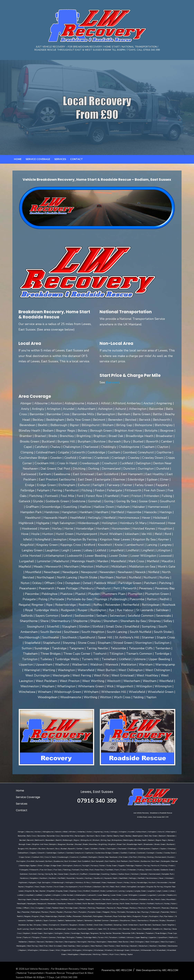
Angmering (94, 831)
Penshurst (162, 903)
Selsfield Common (96, 916)
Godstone (101, 869)
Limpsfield (69, 891)
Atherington (166, 831)
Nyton (32, 903)
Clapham (110, 848)
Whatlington (142, 941)
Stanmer (104, 924)
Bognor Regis (139, 840)
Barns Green (88, 835)
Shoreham (165, 916)
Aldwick (53, 831)
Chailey (57, 848)
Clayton (118, 848)
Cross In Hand (159, 852)
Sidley (30, 920)
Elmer (137, 861)
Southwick (60, 924)
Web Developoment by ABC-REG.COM (161, 965)
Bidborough (45, 840)
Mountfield (36, 899)
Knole (148, 886)
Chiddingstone (99, 848)
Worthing (152, 945)
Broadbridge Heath (99, 844)
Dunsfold (134, 857)
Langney (175, 886)
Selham (74, 916)
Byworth (26, 848)
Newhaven (87, 899)
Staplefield (125, 924)
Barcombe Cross (41, 835)
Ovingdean (59, 903)
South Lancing (167, 920)
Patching (111, 903)
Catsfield (49, 848)
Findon (102, 865)
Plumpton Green (106, 907)
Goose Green (140, 869)
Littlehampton (120, 891)
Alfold (60, 831)
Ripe (46, 912)
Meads (121, 895)
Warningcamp (28, 937)
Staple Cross (114, 924)
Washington (59, 937)
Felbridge (61, 865)
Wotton (160, 945)
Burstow (164, 844)
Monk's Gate (26, 899)
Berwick (175, 835)
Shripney (23, 920)
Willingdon (17, 945)
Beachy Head (106, 835)
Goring (118, 869)
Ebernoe (112, 861)
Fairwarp (25, 865)
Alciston (33, 831)
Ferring (77, 865)
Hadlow (27, 874)
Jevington (29, 886)
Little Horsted (107, 891)
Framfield (31, 869)
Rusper (148, 912)
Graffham (161, 869)
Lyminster (35, 895)
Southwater (50, 924)
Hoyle (93, 882)
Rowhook (112, 912)
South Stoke (26, 924)
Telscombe (87, 929)
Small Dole (84, 920)
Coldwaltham (137, 848)
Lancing (167, 886)
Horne (26, 882)
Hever (62, 878)
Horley (19, 882)
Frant (38, 869)
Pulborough (167, 907)
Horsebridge (35, 882)
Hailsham (48, 874)
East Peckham (60, 861)
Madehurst (45, 895)
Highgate (89, 878)
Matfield (97, 895)
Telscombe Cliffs (99, 929)
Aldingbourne (43, 831)
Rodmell (65, 912)
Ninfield (103, 899)
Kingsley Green (108, 886)
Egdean (130, 861)
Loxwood (16, 895)
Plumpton (94, 907)
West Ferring (150, 937)
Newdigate (57, 899)
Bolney (148, 840)
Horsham (45, 882)
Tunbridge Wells (56, 933)
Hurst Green (110, 882)
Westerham (93, 941)
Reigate (31, 912)
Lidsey (53, 891)
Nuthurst (17, 903)
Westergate (139, 937)
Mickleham (167, 895)
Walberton (148, 933)
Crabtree (82, 852)
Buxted (19, 848)
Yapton (98, 950)
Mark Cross (88, 895)
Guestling (18, 874)
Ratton (16, 912)
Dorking (94, 857)
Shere (128, 916)
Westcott (83, 941)
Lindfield (79, 891)
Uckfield (87, 933)
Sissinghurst (39, 920)
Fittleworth (121, 865)
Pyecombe (177, 907)
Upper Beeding (107, 933)
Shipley (156, 916)
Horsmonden (55, 882)
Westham (103, 941)
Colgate (147, 848)
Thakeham (120, 929)
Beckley (116, 835)
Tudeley (45, 933)
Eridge (144, 861)
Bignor (54, 840)
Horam (177, 878)
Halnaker (57, 874)
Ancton (85, 831)
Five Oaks (145, 865)
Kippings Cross (121, 886)
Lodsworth (132, 891)
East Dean (93, 861)
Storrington (19, 929)
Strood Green (175, 924)
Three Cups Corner (146, 929)
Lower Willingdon (170, 891)
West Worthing (72, 941)
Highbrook (80, 878)
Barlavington (68, 835)
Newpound (67, 899)
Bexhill (36, 840)
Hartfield (129, 874)
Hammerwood (67, 874)
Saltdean (25, 916)
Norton (168, 899)
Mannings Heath (58, 895)
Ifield (163, 882)
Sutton (38, 929)
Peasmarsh (131, 903)
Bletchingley (106, 840)
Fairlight (16, 865)
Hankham (111, 874)
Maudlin (105, 895)
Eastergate (103, 861)
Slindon (67, 920)
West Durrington (126, 937)
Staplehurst (135, 924)
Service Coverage (38, 164)
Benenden (159, 835)
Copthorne (40, 852)
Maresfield (78, 895)
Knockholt (141, 886)
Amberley (77, 831)
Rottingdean (102, 912)
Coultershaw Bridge (53, 852)
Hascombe (138, 874)
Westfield (112, 941)
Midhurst (157, 895)
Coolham (175, 848)
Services (60, 164)
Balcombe (176, 831)
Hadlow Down (37, 874)
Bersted (168, 835)
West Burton (82, 937)
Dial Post (77, 857)
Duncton (115, 857)
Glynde (78, 869)
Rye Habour (173, 912)
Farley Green (42, 865)
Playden (71, 907)
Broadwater (113, 844)
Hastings (156, 874)
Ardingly (109, 831)
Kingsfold (96, 886)
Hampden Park (80, 874)
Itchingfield (19, 886)
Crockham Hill (146, 852)
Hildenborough (115, 878)
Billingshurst (64, 840)
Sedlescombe (65, 916)
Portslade (133, 907)
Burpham (155, 844)
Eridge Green (153, 861)
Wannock (166, 933)
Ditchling (86, 857)
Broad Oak (86, 844)
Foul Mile (171, 865)
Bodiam (129, 840)
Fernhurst (86, 865)
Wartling (50, 937)
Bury (179, 844)
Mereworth (130, 895)
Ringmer (39, 912)
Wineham (49, 945)
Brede (50, 844)
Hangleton (102, 874)
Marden (69, 895)
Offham (46, 903)
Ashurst (156, 831)
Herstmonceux (53, 878)
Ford (178, 865)
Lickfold (60, 891)
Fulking (62, 869)
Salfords (33, 916)
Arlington (118, 831)
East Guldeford (21, 861)
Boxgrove (26, 844)
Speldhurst (70, 924)
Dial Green (67, 857)
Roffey (73, 912)
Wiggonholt (176, 941)
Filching (94, 865)
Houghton (80, 882)
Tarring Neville (76, 929)
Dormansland (104, 857)
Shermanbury (137, 916)
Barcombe (29, 835)
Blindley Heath (118, 840)
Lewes (47, 891)
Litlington (96, 891)
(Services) (113, 389)
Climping (126, 848)
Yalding (179, 945)
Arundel (127, 831)
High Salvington (101, 878)
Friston (45, 869)
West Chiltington (110, 937)
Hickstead (70, 878)
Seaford (55, 916)
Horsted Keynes (68, 882)
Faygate (52, 865)
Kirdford (132, 886)
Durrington (124, 857)
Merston (149, 895)
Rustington (157, 912)
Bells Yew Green (139, 835)
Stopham (165, 924)
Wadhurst (138, 933)
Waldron (157, 933)
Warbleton (175, 933)
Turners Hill (68, 933)
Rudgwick (140, 912)
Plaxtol (64, 907)
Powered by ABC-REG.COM (120, 965)
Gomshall (110, 869)
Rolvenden (81, 912)
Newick (96, 899)
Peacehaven (120, 903)
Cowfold (74, 852)
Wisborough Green (62, 945)
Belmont (150, 835)
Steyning (145, 924)
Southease (142, 920)
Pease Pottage (142, 903)
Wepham (132, 941)
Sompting (103, 920)
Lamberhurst (157, 886)
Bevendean (27, 840)
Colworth (155, 848)
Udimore (96, 933)
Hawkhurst (166, 874)
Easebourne (161, 857)
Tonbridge (27, 933)
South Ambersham (116, 920)
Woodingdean (129, 945)
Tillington (168, 929)
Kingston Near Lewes (61, 886)
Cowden (66, 852)
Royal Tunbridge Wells (126, 912)
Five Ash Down (133, 865)
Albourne (25, 831)
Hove (87, 882)
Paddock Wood (77, 903)
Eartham (152, 857)
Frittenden (54, 869)
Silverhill (50, 920)
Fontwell (163, 865)
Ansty (102, 831)
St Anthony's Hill (92, 924)
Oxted (68, 903)
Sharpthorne (119, 916)
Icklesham (148, 882)
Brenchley (57, 844)
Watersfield (70, 937)
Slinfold (75, 920)
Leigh (40, 891)
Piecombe (37, 907)
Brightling (67, 844)
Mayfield (114, 895)
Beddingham (126, 835)
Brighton (76, 844)
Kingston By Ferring (42, 886)
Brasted (43, 844)
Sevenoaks (108, 916)
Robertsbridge (55, 912)
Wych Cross (170, 945)
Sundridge (46, 929)
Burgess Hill (145, 844)
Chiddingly (87, 848)
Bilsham (74, 840)
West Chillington (95, 937)
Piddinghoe (47, 907)
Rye (165, 912)
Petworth (176, 903)
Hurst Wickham (136, 882)
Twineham (79, 933)
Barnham (78, 835)
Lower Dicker (156, 891)
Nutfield (176, 899)
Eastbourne (83, 861)
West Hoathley (19, 941)
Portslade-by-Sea (145, 907)
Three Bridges (131, 929)
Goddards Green (89, 869)
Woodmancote (141, 945)
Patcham (102, 903)
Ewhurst (174, 861)
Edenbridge (121, 861)
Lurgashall (26, 895)
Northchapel (126, 899)
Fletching (154, 865)
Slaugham (59, 920)
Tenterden (111, 929)
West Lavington (32, 941)
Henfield (42, 878)
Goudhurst (151, 869)
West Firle (161, 937)
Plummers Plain (82, 907)
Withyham (75, 945)
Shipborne (148, 916)
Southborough (38, 924)
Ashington (147, 831)
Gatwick (70, 869)
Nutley (25, 903)
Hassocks (148, 874)
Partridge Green (91, 903)
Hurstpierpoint (122, 882)
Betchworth (17, 840)
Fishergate (111, 865)
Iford (168, 882)
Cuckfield (27, 857)
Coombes (20, 852)
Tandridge (56, 929)
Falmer (33, 865)
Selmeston (83, 916)
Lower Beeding (144, 891)
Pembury (153, 903)
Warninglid (40, 937)
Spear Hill (80, 924)
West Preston (59, 941)
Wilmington (28, 945)
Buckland (135, 844)
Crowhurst (18, 857)
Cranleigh (101, 852)
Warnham (17, 937)
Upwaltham (128, 933)
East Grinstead (174, 857)
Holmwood (153, 878)
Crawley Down (120, 852)
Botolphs (17, 844)
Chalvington (66, 848)
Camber (34, 848)
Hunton (100, 882)
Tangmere (65, 929)
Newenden (77, 899)
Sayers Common (44, 916)
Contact (77, 164)
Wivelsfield (101, 945)
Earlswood (143, 857)
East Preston (72, 861)
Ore (52, 903)
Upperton (118, 933)
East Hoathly (48, 861)
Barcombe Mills (55, 835)
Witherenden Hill (88, 945)
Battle (97, 835)
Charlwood (77, 848)
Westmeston (122, 941)
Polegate (118, 907)
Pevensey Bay (27, 907)
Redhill (23, 912)
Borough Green (159, 840)
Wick (167, 941)
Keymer (88, 886)
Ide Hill (156, 882)
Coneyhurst (29, 852)
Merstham (140, 895)
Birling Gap (83, 840)
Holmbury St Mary (140, 878)
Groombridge (171, 869)
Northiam (160, 899)
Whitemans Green (156, 941)
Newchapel (47, 899)
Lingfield (87, 891)
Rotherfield (91, 912)
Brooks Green (124, 844)
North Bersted (114, 899)
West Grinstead (173, 937)
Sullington (29, 929)
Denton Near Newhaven (52, 857)
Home (18, 164)
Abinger (16, 831)
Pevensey (16, 907)
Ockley (38, 903)
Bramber (35, 844)
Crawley (109, 852)
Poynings (157, 907)
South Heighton (154, 920)
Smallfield (94, 920)
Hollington (127, 878)
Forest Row (21, 869)
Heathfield (24, 878)
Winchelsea (39, 945)
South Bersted (131, 920)
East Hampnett (35, 861)
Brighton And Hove (174, 840)
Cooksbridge (165, 848)
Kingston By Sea (77, 886)
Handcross (92, 874)
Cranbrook (91, 852)
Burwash (172, 844)
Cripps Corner (133, 852)
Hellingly (34, 878)
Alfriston (68, 831)
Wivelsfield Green (114, 945)
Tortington (36, 933)
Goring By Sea (128, 869)
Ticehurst (159, 929)
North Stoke (150, 899)
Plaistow (56, 907)
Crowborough (171, 852)
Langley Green (22, 891)
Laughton (33, 891)
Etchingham (165, 861)
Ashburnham (137, 831)
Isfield (174, 882)
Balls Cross (19, 835)
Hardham (120, 874)
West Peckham (46, 941)
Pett (169, 903)
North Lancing (138, 899)
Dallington (37, 857)
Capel (41, 848)
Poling (125, 907)
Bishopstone (94, 840)
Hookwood (168, 878)
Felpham (69, 865)
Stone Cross (155, 924)
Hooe (161, 878)
